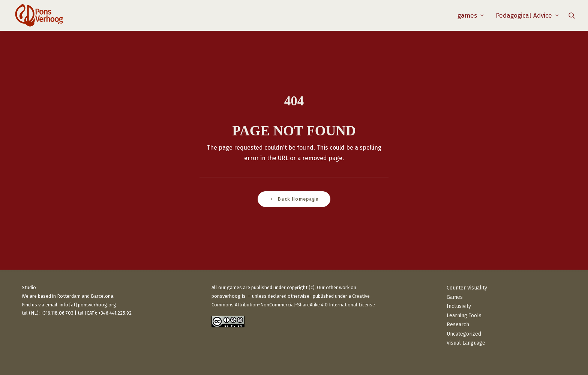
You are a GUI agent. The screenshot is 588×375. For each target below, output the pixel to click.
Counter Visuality (467, 288)
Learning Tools (464, 316)
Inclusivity (459, 306)
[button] (572, 15)
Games (455, 297)
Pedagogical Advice (527, 16)
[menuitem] (471, 15)
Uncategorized (464, 334)
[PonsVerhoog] (39, 15)
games (471, 16)
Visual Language (466, 343)
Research (458, 325)
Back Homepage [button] (294, 199)
